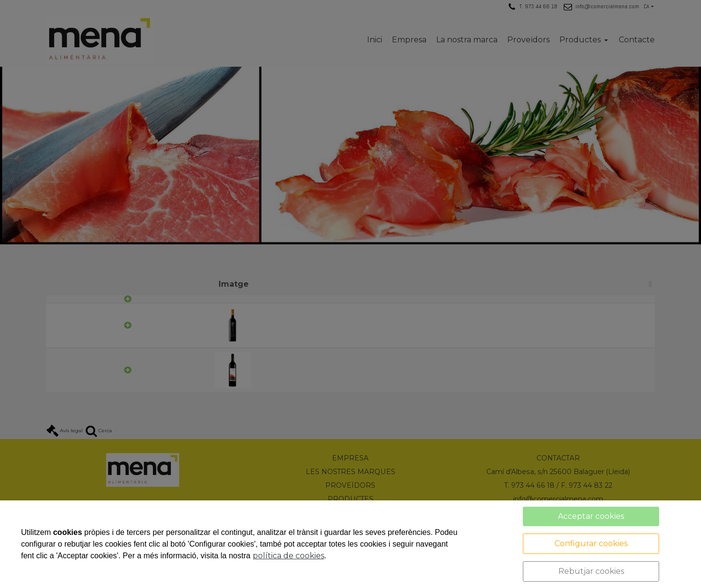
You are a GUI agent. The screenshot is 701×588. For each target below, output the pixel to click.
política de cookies (288, 556)
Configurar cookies (591, 543)
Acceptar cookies (591, 516)
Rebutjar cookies (591, 571)
